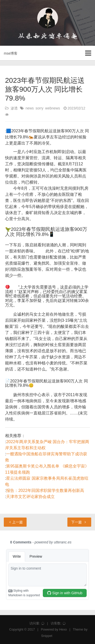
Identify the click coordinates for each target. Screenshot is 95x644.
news (30, 108)
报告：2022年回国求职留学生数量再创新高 (45, 490)
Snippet (47, 636)
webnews (52, 108)
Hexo (63, 629)
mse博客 (11, 53)
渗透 (14, 108)
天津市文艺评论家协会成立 (30, 497)
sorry (39, 108)
